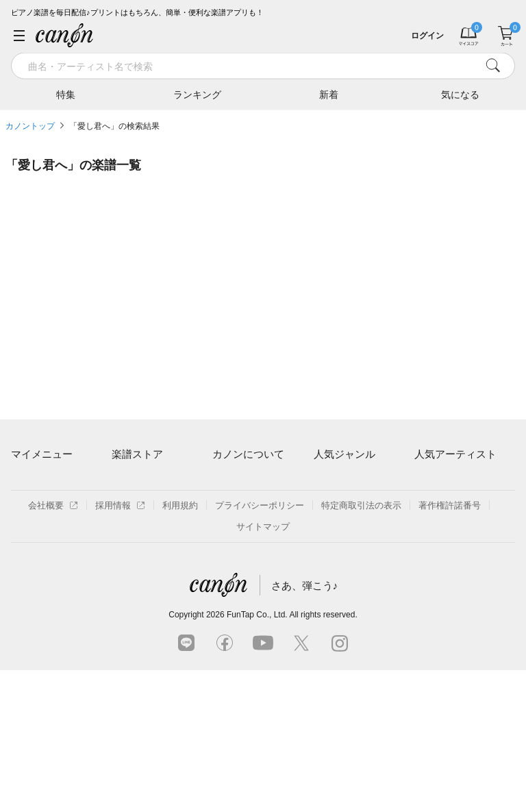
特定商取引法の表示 (361, 647)
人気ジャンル (345, 454)
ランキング (197, 94)
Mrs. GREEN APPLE (455, 505)
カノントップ (30, 126)
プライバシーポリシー (260, 647)
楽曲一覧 (129, 505)
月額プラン (235, 505)
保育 (323, 529)
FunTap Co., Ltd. (257, 756)
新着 (329, 94)
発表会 (327, 576)
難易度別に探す (143, 529)
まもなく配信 (138, 576)
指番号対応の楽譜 (147, 599)
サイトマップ (263, 668)
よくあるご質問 (243, 552)
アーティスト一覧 (147, 481)
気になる (460, 94)
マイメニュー (42, 454)
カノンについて (248, 454)
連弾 (323, 481)
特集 (66, 94)
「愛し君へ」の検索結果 (114, 126)
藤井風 (428, 481)
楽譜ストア (137, 454)
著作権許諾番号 (450, 647)
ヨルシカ (432, 529)
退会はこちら (38, 544)
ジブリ (327, 552)
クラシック (336, 505)
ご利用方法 (235, 481)
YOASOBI (435, 552)
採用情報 (120, 647)
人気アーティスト (455, 454)
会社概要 (53, 647)
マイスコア (33, 481)
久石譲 (428, 576)
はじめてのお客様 (248, 529)
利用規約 (180, 647)
